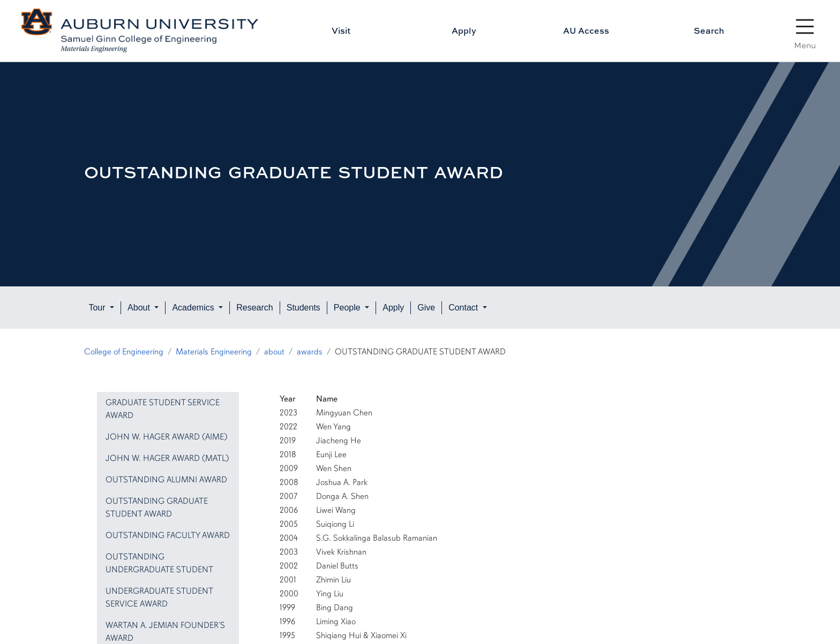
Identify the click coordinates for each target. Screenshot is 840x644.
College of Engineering (124, 352)
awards (310, 352)
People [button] (348, 308)
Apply (464, 31)
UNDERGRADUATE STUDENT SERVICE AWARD (159, 597)
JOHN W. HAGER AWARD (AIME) (167, 437)
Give (426, 308)
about (274, 352)
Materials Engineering (214, 352)
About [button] (140, 308)
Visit (341, 31)
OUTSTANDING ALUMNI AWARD (166, 480)
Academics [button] (194, 308)
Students (303, 308)
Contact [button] (464, 308)
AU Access (586, 31)
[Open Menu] (805, 27)
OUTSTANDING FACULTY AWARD (168, 535)
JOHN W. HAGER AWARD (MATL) (167, 458)
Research (254, 308)
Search (709, 31)
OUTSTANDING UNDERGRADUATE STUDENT (159, 563)
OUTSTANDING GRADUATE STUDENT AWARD (157, 507)
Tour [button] (98, 308)
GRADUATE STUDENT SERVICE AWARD (163, 409)
